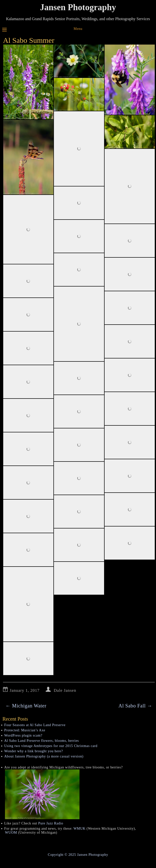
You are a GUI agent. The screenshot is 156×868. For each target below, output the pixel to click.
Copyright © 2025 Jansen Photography (78, 855)
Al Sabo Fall (135, 706)
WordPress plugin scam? (23, 735)
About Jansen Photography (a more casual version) (44, 756)
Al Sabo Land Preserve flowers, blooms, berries (41, 741)
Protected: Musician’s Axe (25, 730)
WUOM (11, 833)
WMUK (80, 829)
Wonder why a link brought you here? (34, 751)
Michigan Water (26, 706)
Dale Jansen (65, 690)
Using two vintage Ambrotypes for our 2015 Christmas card (51, 746)
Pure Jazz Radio (51, 823)
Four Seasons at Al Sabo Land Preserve (35, 725)
